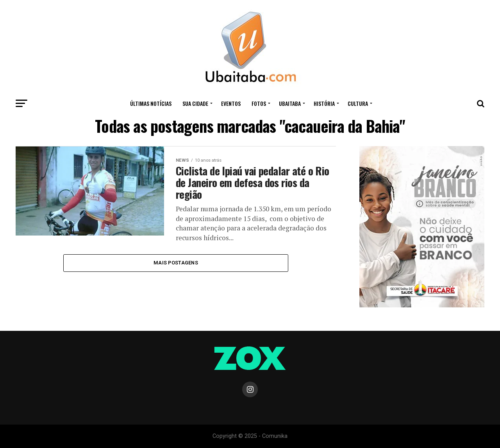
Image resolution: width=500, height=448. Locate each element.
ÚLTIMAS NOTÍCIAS (151, 103)
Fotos (259, 103)
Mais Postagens (176, 263)
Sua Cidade (195, 103)
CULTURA (358, 103)
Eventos (231, 103)
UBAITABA (290, 103)
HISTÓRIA (324, 103)
